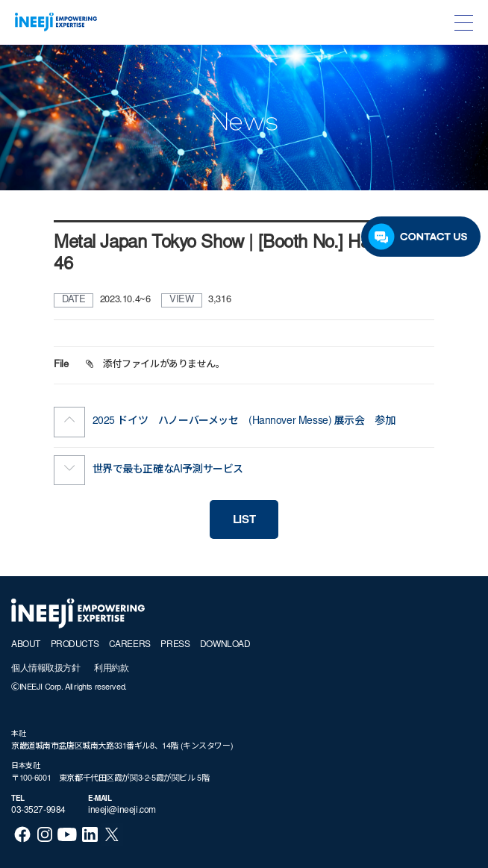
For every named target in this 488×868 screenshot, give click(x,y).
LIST (244, 521)
